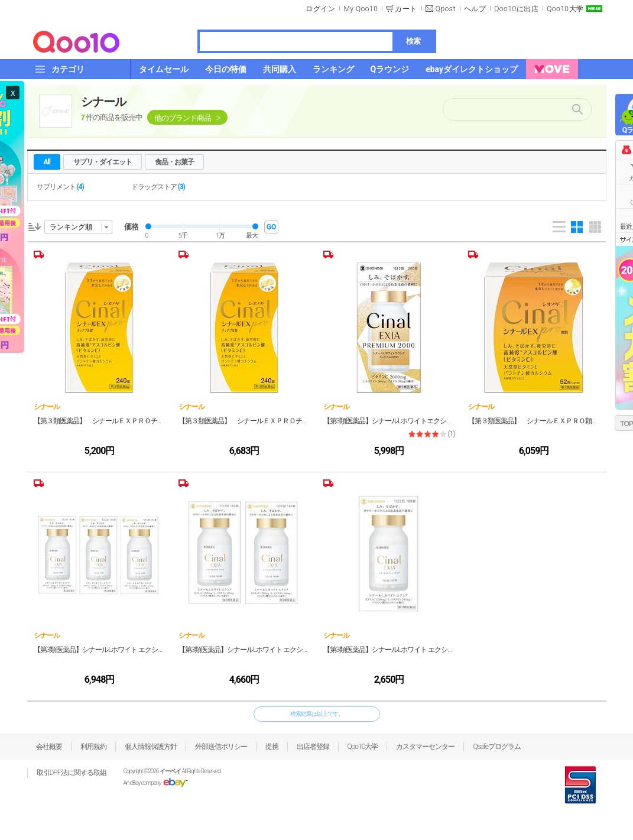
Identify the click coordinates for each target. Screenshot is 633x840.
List (559, 227)
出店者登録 (313, 747)
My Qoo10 (361, 9)
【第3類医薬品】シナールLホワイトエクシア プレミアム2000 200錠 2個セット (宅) (389, 421)
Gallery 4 (577, 227)
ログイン (320, 9)
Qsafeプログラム (497, 747)
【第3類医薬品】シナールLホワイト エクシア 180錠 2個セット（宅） (244, 650)
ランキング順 (71, 227)
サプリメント (60, 187)
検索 (413, 41)
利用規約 (93, 747)
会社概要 (49, 747)
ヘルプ (475, 9)
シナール (103, 102)
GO (271, 227)
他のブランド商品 (183, 118)
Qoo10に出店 (516, 9)
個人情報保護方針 (151, 747)
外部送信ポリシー (221, 747)
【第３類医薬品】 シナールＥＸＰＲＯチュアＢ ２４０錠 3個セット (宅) (244, 421)
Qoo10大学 (565, 9)
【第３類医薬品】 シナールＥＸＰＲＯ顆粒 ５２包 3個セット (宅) (534, 421)
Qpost (446, 9)
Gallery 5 (595, 227)
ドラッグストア (158, 187)
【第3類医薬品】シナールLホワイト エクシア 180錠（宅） (389, 650)
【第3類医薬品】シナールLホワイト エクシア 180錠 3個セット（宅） (100, 650)
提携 (272, 747)
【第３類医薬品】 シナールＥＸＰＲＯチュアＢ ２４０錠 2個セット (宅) (100, 421)
